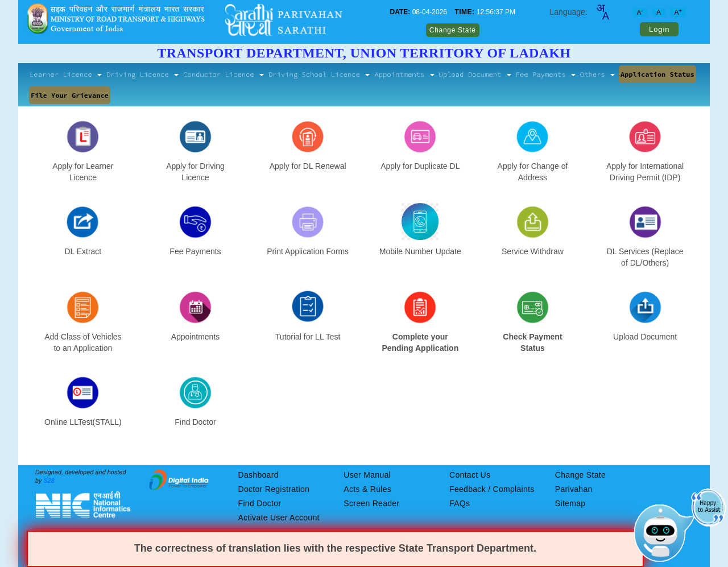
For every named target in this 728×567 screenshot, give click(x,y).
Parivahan (574, 489)
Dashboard (258, 475)
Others (597, 74)
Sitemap (570, 503)
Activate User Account (279, 518)
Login (659, 29)
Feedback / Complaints (492, 489)
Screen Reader (371, 503)
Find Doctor (260, 503)
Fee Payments (546, 74)
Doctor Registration (274, 489)
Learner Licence (66, 74)
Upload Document (475, 74)
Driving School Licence (319, 74)
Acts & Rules (367, 489)
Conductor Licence (224, 74)
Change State (453, 30)
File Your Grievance (70, 95)
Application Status (657, 74)
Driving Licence (142, 74)
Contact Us (470, 475)
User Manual (367, 475)
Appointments (404, 74)
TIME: (464, 12)
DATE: (400, 12)
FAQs (460, 503)
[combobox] (602, 12)
